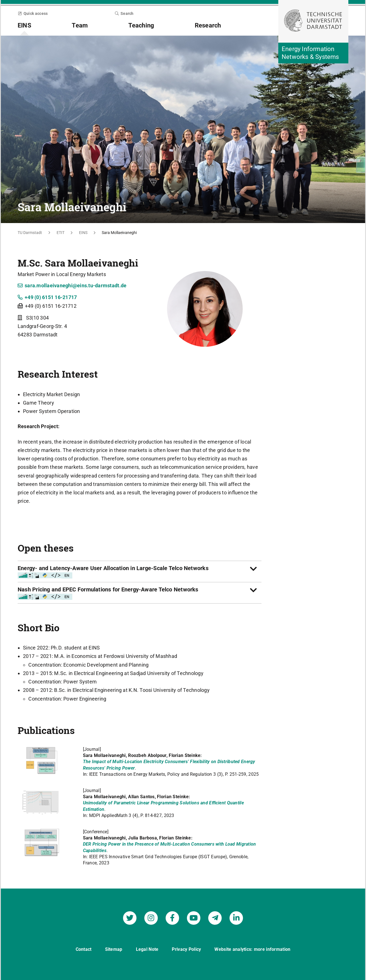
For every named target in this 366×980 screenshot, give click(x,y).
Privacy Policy (187, 948)
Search (124, 13)
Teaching (141, 25)
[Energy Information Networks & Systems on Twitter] (130, 917)
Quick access (33, 13)
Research (208, 25)
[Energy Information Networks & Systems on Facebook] (172, 917)
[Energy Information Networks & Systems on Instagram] (151, 917)
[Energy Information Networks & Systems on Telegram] (215, 917)
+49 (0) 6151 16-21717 (47, 297)
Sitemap (114, 948)
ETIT (61, 233)
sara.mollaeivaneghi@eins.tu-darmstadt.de (72, 285)
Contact (84, 948)
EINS (25, 25)
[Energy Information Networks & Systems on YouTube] (194, 917)
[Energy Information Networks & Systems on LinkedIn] (236, 917)
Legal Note (147, 948)
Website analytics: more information (252, 948)
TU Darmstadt (30, 233)
